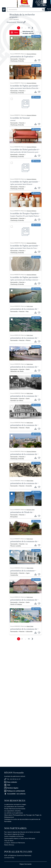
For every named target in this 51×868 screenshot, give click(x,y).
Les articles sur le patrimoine (14, 813)
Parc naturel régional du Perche (14, 834)
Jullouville (29, 632)
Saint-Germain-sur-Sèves (20, 400)
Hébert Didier (30, 481)
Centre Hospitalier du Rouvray (14, 836)
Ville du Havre (9, 841)
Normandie (14, 59)
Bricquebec (14, 517)
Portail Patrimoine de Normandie (15, 809)
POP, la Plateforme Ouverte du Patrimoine (18, 855)
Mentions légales (11, 788)
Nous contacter (11, 782)
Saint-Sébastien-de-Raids (20, 370)
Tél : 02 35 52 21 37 (12, 779)
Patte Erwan (30, 306)
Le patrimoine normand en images (15, 804)
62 (29, 28)
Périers (28, 340)
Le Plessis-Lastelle (19, 545)
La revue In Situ (9, 858)
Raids (28, 428)
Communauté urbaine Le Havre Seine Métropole (20, 838)
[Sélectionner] (12, 38)
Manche (22, 59)
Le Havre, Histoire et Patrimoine (15, 843)
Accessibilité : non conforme (15, 794)
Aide (7, 785)
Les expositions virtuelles (12, 811)
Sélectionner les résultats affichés (27, 32)
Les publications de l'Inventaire (14, 807)
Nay (27, 312)
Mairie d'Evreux (9, 845)
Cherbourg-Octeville (17, 61)
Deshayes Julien (31, 510)
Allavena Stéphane (31, 54)
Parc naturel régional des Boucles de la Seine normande (22, 832)
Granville (29, 486)
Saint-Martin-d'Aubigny (20, 603)
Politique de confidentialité (15, 791)
